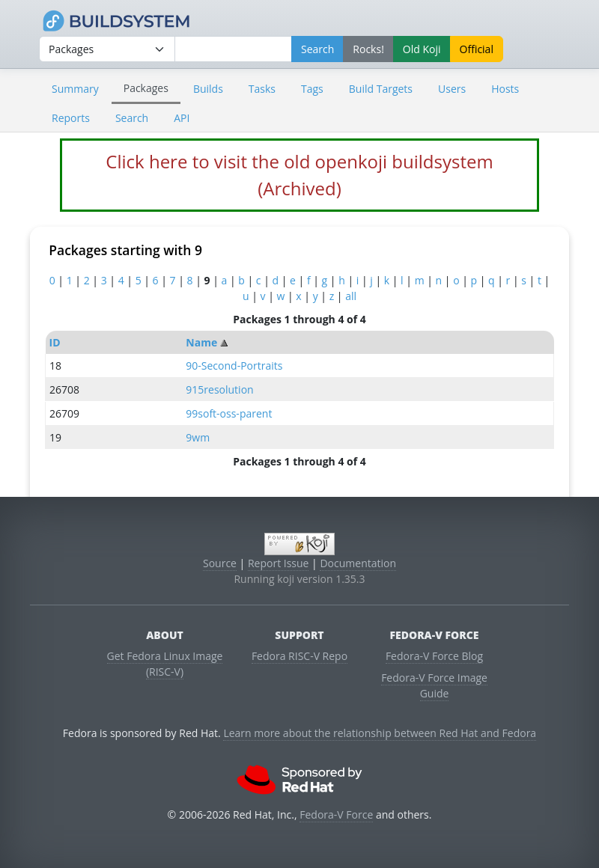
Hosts (505, 89)
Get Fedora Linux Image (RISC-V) (165, 664)
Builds (208, 89)
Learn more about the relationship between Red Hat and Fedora (380, 733)
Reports (71, 118)
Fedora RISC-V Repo (299, 656)
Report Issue (279, 563)
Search (132, 118)
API (182, 118)
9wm (198, 437)
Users (452, 89)
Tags (312, 89)
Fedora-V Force (336, 814)
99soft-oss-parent (229, 413)
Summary (75, 89)
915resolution (219, 389)
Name (201, 342)
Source (220, 563)
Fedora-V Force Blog (434, 656)
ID (55, 342)
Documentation (358, 563)
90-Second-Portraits (234, 366)
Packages (146, 88)
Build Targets (381, 89)
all (351, 296)
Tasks (262, 89)
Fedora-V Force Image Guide (434, 685)
